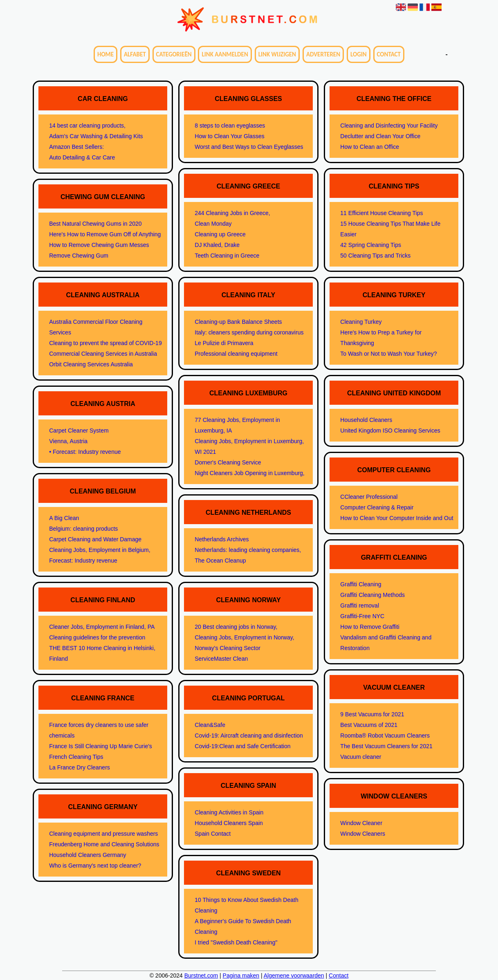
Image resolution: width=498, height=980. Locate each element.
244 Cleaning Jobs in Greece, (232, 213)
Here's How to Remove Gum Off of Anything (105, 234)
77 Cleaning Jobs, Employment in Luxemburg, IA (237, 425)
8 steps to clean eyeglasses (230, 126)
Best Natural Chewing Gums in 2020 (95, 224)
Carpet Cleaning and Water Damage (95, 539)
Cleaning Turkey (361, 322)
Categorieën (174, 54)
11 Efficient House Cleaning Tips (381, 213)
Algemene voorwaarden (294, 976)
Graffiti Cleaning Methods (372, 595)
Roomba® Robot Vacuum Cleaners (385, 736)
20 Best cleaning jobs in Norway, (236, 627)
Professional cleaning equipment (236, 354)
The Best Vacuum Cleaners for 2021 (386, 746)
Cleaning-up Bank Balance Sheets (238, 322)
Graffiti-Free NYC (362, 616)
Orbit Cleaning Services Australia (91, 364)
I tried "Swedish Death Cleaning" (236, 942)
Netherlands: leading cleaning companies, (248, 550)
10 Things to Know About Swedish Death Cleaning (246, 905)
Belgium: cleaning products (83, 529)
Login (359, 54)
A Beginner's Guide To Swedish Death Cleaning (243, 926)
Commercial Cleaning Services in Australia (103, 354)
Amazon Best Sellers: (76, 147)
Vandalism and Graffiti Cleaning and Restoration (386, 643)
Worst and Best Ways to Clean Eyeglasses (249, 147)
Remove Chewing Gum (79, 256)
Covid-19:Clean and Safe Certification (242, 746)
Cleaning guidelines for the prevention (97, 637)
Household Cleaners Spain (229, 823)
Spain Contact (213, 834)
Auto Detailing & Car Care (82, 157)
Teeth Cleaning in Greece (227, 256)
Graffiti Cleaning (361, 584)
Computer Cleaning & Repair (377, 507)
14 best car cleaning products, (87, 126)
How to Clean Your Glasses (229, 136)
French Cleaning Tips (76, 757)
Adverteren (323, 54)
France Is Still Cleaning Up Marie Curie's (101, 746)
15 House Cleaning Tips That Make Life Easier (390, 229)
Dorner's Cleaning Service (228, 462)
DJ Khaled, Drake (217, 245)
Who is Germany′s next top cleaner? (95, 866)
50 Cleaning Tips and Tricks (375, 256)
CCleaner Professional (369, 497)
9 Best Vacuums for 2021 (372, 714)
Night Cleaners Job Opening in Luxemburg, (250, 473)
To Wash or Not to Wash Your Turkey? (388, 354)
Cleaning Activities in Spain (229, 812)
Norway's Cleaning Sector (228, 648)
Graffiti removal (360, 605)
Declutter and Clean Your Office (380, 136)
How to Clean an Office (370, 147)
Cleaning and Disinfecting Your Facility (389, 126)
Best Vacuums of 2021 (369, 725)
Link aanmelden (225, 54)
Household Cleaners (366, 420)
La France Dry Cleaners (80, 767)
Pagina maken (241, 976)
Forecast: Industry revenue (83, 561)
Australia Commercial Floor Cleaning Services (96, 327)
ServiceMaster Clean (221, 659)
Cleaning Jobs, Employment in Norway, (244, 637)
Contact (389, 54)
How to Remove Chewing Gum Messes (99, 245)
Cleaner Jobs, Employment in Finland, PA (102, 627)
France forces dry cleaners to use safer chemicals (99, 730)
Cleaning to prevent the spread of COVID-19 (105, 343)
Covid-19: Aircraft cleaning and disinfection (249, 736)
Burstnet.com (201, 976)
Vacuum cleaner (361, 757)
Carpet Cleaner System (79, 431)
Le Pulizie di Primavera (224, 343)
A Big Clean (64, 518)
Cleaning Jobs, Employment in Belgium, (100, 550)
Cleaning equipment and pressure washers (103, 834)
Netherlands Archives (222, 539)
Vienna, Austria (68, 441)
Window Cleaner (361, 823)
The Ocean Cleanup (220, 561)
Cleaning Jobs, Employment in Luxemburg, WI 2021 (249, 446)
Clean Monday (213, 224)
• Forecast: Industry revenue (85, 452)
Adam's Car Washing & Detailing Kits (96, 136)
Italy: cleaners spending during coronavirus (249, 332)
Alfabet (135, 54)
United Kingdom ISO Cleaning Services (390, 431)
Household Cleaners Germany (87, 855)
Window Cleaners (363, 834)
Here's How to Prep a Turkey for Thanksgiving (381, 338)
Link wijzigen (277, 54)
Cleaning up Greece (220, 234)
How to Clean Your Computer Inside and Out (397, 518)
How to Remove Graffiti (370, 627)
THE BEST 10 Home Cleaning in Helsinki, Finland (102, 653)
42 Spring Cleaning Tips (371, 245)
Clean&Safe (210, 725)
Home (105, 54)
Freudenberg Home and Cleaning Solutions (104, 844)
